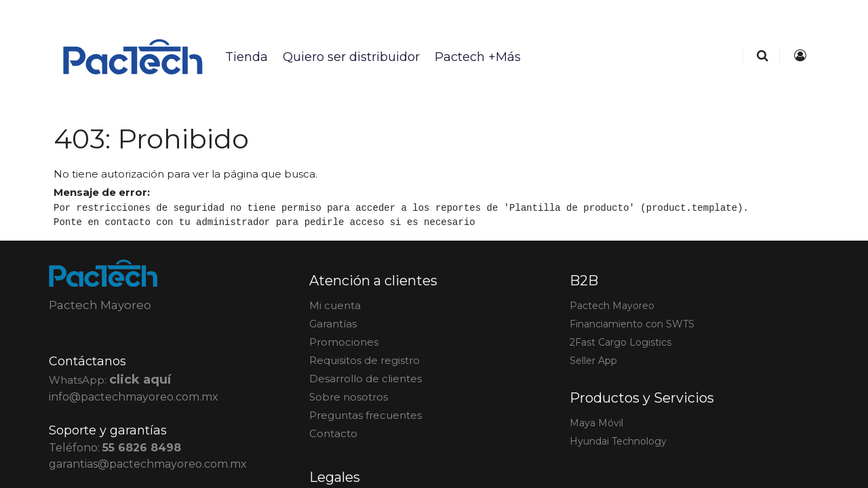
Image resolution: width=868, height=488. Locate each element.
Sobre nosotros (349, 397)
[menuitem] (246, 57)
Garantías (333, 324)
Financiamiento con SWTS (632, 324)
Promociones (344, 342)
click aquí (140, 380)
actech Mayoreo (612, 306)
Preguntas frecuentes (366, 415)
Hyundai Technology (618, 441)
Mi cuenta (335, 305)
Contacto (333, 433)
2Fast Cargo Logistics (620, 342)
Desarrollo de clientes (366, 379)
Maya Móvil (596, 423)
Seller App (593, 361)
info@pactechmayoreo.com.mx (134, 397)
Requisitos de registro (364, 360)
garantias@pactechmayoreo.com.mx (148, 464)
